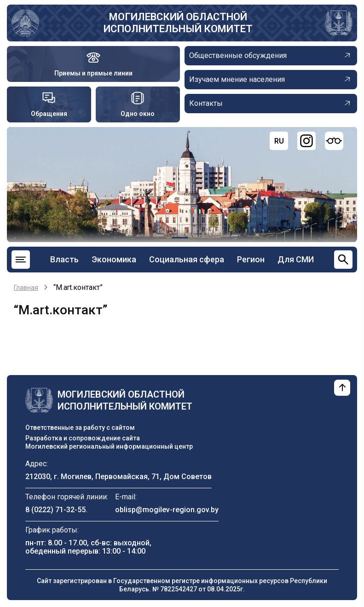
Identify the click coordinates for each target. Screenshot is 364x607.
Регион (251, 259)
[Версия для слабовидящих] (334, 141)
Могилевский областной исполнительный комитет (178, 23)
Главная (26, 288)
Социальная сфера (187, 259)
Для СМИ (296, 259)
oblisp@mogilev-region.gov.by (167, 510)
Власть (64, 259)
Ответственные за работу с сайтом (80, 428)
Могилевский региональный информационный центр (109, 446)
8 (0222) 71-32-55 (55, 510)
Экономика (114, 259)
